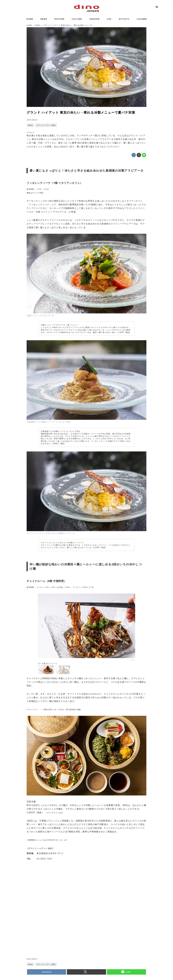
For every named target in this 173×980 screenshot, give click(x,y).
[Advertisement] (57, 936)
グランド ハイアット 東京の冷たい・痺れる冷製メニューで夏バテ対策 (81, 112)
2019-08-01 (32, 120)
